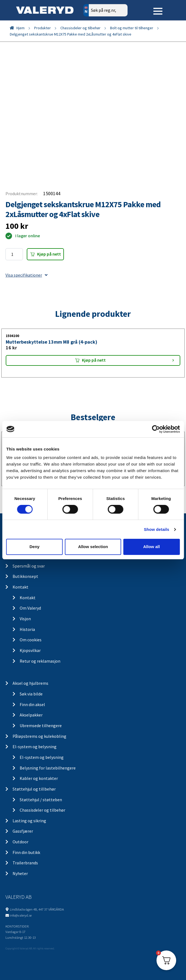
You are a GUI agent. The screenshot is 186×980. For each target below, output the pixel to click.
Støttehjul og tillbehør (34, 789)
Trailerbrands (25, 863)
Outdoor (20, 842)
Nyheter (20, 873)
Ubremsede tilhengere (41, 726)
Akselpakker (31, 715)
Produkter (42, 28)
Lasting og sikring (29, 821)
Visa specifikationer (26, 275)
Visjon (25, 619)
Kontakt (20, 587)
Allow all (151, 547)
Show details (157, 529)
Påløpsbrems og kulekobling (39, 736)
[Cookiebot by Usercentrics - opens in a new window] (156, 429)
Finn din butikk (26, 852)
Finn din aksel (32, 704)
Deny (35, 547)
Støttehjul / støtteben (41, 800)
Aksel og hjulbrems (30, 683)
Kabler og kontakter (39, 778)
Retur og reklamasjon (40, 661)
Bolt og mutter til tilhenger (132, 28)
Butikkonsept (25, 576)
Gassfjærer (23, 831)
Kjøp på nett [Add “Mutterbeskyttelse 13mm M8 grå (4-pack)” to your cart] (94, 360)
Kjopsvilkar (30, 650)
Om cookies (31, 640)
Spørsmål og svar (29, 566)
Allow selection (93, 547)
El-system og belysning (35, 747)
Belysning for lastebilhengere (48, 768)
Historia (27, 629)
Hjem (20, 28)
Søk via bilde (31, 694)
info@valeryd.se (21, 915)
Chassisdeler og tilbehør (80, 28)
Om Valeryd (30, 608)
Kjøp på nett (49, 254)
